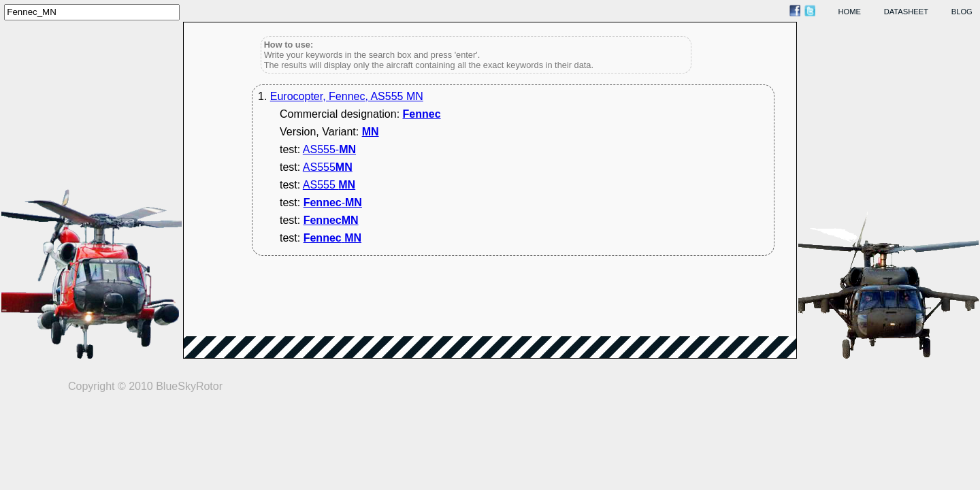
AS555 (328, 167)
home (850, 12)
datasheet (906, 12)
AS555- (329, 149)
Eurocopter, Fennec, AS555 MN (347, 96)
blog (962, 12)
